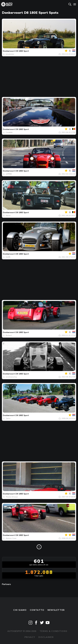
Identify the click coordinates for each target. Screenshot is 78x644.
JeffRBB (9, 174)
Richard (9, 335)
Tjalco (8, 418)
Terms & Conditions (53, 631)
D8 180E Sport (22, 51)
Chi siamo (20, 610)
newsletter (56, 610)
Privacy (30, 637)
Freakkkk (9, 132)
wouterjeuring (11, 377)
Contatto (37, 610)
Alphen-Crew (11, 538)
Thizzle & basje (12, 497)
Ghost (8, 216)
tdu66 (8, 257)
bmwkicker (10, 54)
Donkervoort (9, 51)
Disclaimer (46, 637)
